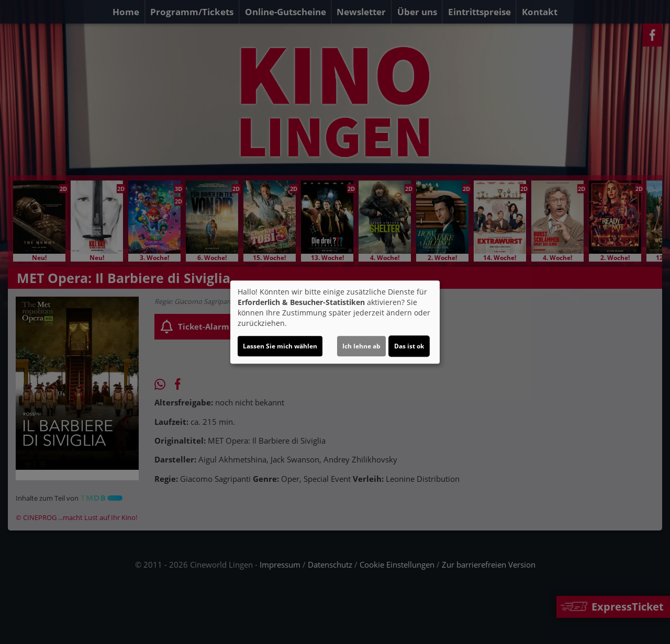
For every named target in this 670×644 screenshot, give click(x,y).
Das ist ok (409, 346)
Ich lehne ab (361, 346)
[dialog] (335, 322)
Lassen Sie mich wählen (280, 346)
